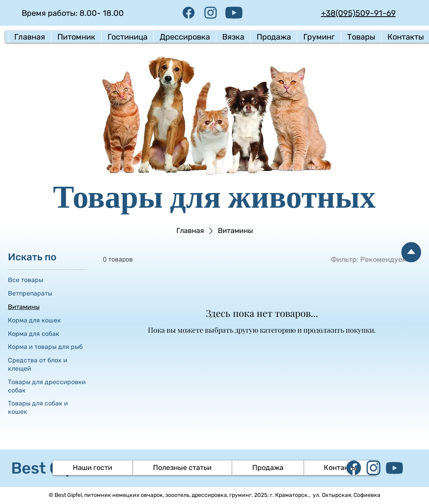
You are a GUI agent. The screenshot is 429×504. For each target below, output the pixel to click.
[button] (76, 37)
